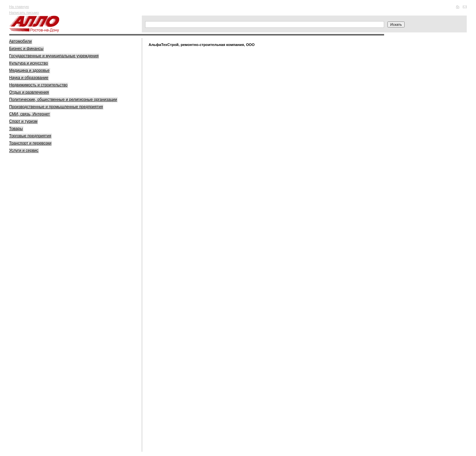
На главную (19, 7)
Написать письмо (24, 13)
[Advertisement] (59, 261)
